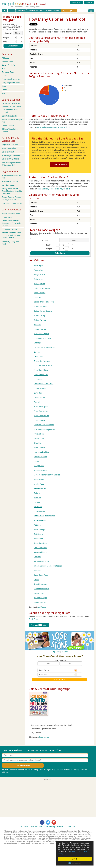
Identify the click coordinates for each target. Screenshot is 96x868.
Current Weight (60, 660)
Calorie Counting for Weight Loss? (50, 613)
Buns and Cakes (8, 72)
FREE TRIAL (77, 2)
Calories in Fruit (8, 152)
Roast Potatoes (40, 543)
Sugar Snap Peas (41, 575)
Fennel (37, 402)
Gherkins (38, 443)
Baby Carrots (39, 275)
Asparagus (38, 265)
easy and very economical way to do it (54, 127)
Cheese (5, 76)
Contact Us (70, 826)
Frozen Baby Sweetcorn (44, 425)
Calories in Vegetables (10, 159)
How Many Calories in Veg (12, 203)
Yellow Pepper (40, 602)
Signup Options (69, 11)
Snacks (5, 90)
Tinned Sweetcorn (42, 589)
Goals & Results (35, 11)
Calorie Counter (8, 125)
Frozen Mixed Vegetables (45, 429)
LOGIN (89, 2)
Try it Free (33, 619)
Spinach (37, 571)
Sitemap (60, 826)
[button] (45, 240)
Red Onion (38, 534)
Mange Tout (39, 466)
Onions (37, 493)
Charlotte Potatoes (42, 361)
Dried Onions (39, 397)
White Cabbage (40, 598)
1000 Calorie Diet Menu (11, 214)
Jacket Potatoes (40, 457)
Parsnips (37, 502)
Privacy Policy (49, 826)
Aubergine (38, 270)
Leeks (36, 461)
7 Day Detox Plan (9, 148)
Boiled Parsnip (40, 320)
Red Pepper (39, 539)
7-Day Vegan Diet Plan (11, 155)
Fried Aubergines (41, 407)
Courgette (38, 379)
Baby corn (38, 279)
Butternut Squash (41, 334)
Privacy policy (15, 772)
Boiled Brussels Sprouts (44, 302)
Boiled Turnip (40, 315)
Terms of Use (36, 826)
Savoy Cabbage (40, 552)
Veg (3, 93)
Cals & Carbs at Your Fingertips (49, 689)
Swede (36, 580)
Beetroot (38, 297)
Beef (4, 69)
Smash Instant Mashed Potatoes (48, 566)
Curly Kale (38, 393)
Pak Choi (37, 498)
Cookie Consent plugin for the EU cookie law (75, 863)
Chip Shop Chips (41, 370)
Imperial (56, 652)
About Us (25, 826)
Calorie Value (7, 217)
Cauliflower (39, 356)
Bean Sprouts (40, 293)
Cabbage (37, 343)
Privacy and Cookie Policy (72, 853)
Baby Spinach (39, 284)
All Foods (42, 607)
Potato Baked (40, 511)
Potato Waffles (40, 520)
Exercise (21, 11)
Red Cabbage (39, 530)
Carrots (37, 352)
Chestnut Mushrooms (43, 366)
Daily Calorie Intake (9, 116)
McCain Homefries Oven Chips (47, 475)
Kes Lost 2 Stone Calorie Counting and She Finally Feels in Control (12, 235)
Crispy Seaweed (40, 388)
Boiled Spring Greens (43, 311)
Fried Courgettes (41, 411)
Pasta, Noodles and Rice (11, 79)
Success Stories (52, 11)
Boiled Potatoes (41, 306)
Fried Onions (39, 420)
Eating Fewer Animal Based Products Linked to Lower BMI (12, 191)
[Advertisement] (48, 798)
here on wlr (44, 737)
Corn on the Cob (41, 375)
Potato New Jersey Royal (44, 516)
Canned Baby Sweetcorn (44, 347)
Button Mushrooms (42, 338)
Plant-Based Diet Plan (10, 181)
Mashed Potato (40, 470)
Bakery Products (8, 65)
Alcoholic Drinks (8, 61)
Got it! (75, 859)
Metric (65, 652)
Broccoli (37, 325)
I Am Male (58, 675)
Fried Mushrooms (41, 416)
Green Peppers (40, 447)
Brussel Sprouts (41, 329)
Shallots (37, 557)
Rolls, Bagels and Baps (11, 83)
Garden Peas (39, 438)
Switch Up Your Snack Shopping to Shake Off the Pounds (12, 223)
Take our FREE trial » (39, 625)
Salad (4, 86)
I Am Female (58, 670)
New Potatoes (40, 488)
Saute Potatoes (40, 548)
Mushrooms (39, 479)
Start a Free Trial (60, 164)
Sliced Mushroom (41, 561)
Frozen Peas (39, 434)
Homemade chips (41, 452)
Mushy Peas (39, 484)
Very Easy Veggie (9, 185)
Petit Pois (38, 507)
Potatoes (38, 525)
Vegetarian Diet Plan (10, 145)
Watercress (39, 593)
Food (12, 11)
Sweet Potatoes (40, 584)
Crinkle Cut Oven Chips (44, 384)
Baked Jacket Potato (42, 288)
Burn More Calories (9, 229)
